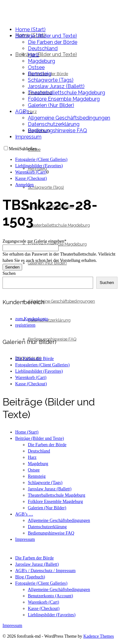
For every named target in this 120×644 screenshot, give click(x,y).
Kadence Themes (99, 636)
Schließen (28, 149)
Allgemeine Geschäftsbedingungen (59, 590)
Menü (14, 149)
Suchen (9, 273)
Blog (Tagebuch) (30, 577)
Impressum (12, 626)
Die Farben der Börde (35, 558)
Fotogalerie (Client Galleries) (41, 583)
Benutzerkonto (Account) (51, 596)
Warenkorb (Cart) (44, 602)
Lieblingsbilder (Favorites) (52, 615)
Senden (12, 267)
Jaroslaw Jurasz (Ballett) (37, 564)
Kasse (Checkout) (44, 609)
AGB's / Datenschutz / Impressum (45, 571)
